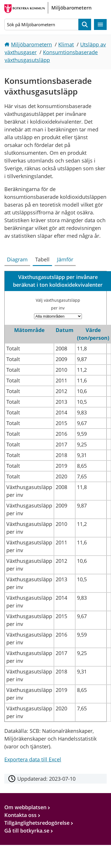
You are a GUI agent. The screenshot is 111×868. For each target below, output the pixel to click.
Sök (85, 25)
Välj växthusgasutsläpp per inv (58, 304)
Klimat (66, 44)
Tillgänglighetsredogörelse (37, 823)
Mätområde (29, 330)
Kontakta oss (20, 815)
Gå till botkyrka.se (27, 831)
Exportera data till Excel (33, 759)
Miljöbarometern (31, 44)
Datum (65, 330)
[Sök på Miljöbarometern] (41, 25)
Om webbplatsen (25, 807)
